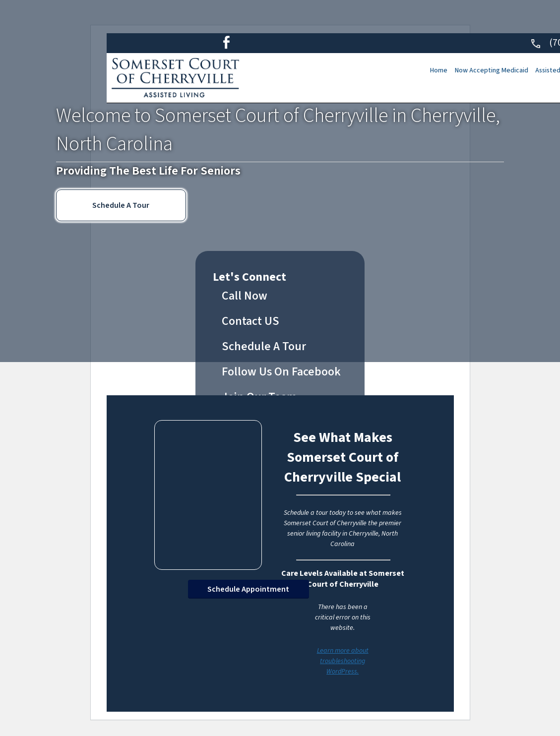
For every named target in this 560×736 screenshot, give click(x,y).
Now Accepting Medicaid (481, 70)
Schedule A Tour (121, 205)
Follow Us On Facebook (281, 372)
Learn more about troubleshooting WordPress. (343, 661)
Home (425, 70)
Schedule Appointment (248, 589)
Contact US (250, 321)
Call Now (245, 296)
